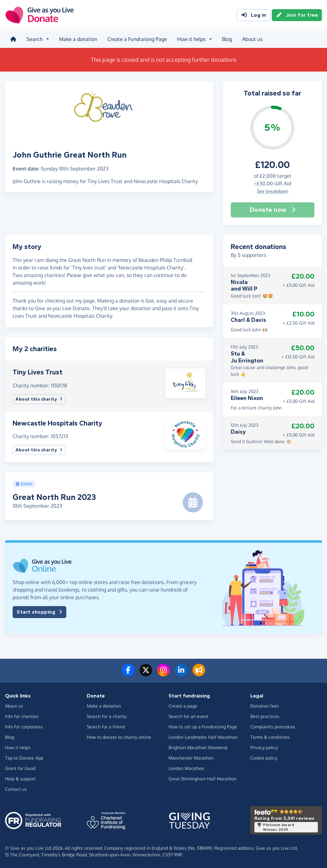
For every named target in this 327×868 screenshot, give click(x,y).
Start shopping (39, 612)
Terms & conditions (270, 737)
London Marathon (186, 768)
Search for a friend (106, 727)
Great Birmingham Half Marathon (202, 779)
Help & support (20, 779)
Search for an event (188, 716)
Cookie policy (264, 758)
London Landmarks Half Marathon (203, 737)
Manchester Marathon (191, 758)
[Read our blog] (199, 674)
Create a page (183, 706)
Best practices (265, 716)
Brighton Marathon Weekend (198, 747)
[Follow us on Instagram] (163, 674)
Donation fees (265, 706)
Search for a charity (107, 716)
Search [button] (35, 39)
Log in (254, 15)
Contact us (16, 789)
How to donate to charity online (119, 737)
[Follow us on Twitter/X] (146, 674)
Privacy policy (264, 747)
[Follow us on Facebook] (128, 674)
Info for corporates (24, 727)
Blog (227, 39)
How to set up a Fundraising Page (203, 727)
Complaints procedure (273, 727)
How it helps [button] (191, 39)
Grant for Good (20, 768)
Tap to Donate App (24, 758)
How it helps (18, 747)
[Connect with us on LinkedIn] (181, 674)
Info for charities (22, 716)
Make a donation (78, 39)
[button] (185, 383)
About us (252, 39)
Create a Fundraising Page (137, 39)
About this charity (39, 399)
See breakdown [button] (273, 191)
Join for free (297, 15)
